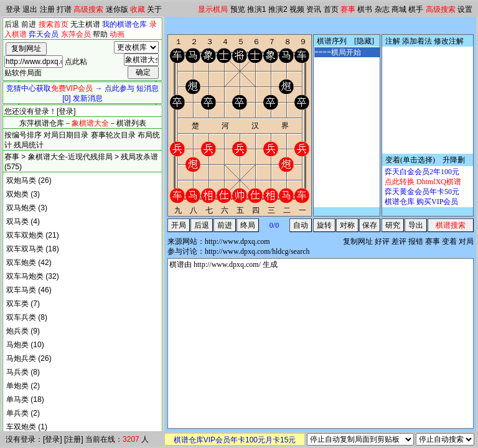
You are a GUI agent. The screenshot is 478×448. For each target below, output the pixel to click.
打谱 (64, 9)
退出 (30, 9)
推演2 (278, 9)
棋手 (416, 9)
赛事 (348, 9)
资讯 (314, 9)
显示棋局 (213, 9)
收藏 (138, 9)
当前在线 (100, 439)
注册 (47, 9)
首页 (331, 9)
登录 (13, 9)
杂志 (382, 9)
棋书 (365, 9)
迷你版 (117, 9)
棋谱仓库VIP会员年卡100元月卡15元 (235, 440)
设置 (465, 9)
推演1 (257, 9)
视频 (297, 9)
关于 (154, 9)
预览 (238, 9)
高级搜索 (88, 9)
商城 (399, 9)
